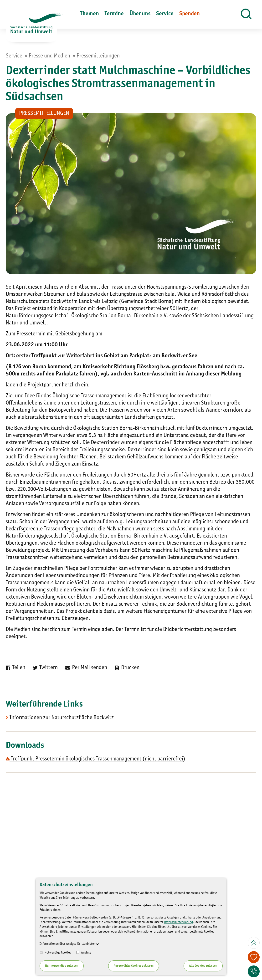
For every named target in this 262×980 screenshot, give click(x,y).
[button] (246, 14)
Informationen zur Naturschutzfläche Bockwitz (62, 718)
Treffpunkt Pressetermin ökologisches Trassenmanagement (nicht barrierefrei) (95, 759)
